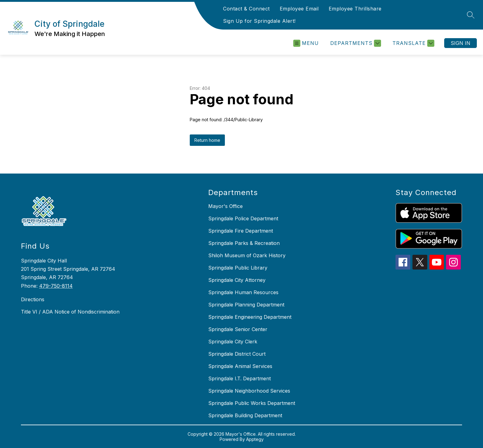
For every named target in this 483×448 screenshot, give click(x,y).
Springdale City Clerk (233, 342)
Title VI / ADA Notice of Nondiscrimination (70, 312)
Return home (207, 140)
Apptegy (255, 439)
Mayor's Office (225, 206)
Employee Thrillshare (355, 9)
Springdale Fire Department (241, 231)
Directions (33, 299)
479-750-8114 (56, 286)
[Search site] (471, 15)
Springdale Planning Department (246, 305)
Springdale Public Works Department (252, 403)
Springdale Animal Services (240, 366)
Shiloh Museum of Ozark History (247, 255)
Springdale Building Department (245, 415)
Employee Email (299, 9)
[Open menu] (306, 43)
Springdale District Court (237, 354)
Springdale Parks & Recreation (244, 243)
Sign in (461, 43)
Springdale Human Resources (243, 292)
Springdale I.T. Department (239, 378)
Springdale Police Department (243, 218)
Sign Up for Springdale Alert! (259, 21)
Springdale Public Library (238, 268)
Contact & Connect (246, 9)
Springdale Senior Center (238, 329)
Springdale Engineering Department (250, 317)
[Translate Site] (413, 43)
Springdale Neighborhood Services (249, 391)
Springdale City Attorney (237, 280)
